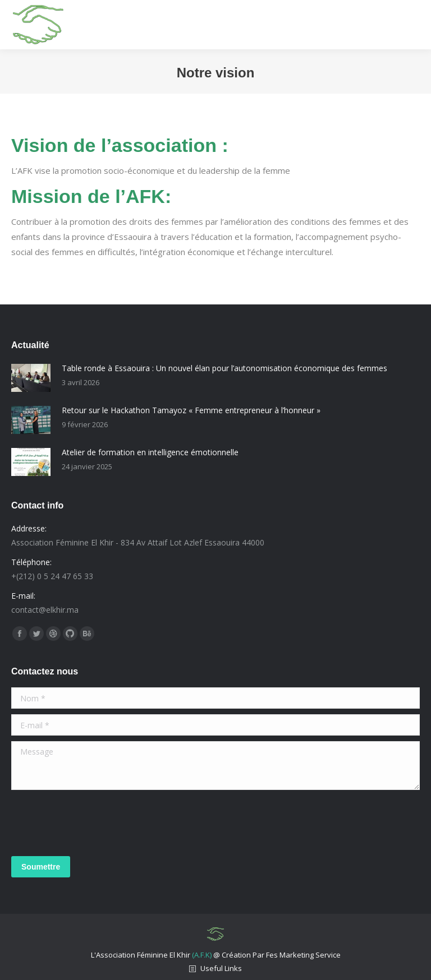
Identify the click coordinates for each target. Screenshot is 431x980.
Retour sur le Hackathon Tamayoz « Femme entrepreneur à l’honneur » (191, 410)
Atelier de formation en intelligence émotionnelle (150, 452)
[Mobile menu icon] (412, 25)
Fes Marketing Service (303, 955)
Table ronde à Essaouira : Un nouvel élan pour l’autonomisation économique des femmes (224, 368)
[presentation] (97, 823)
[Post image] (31, 378)
